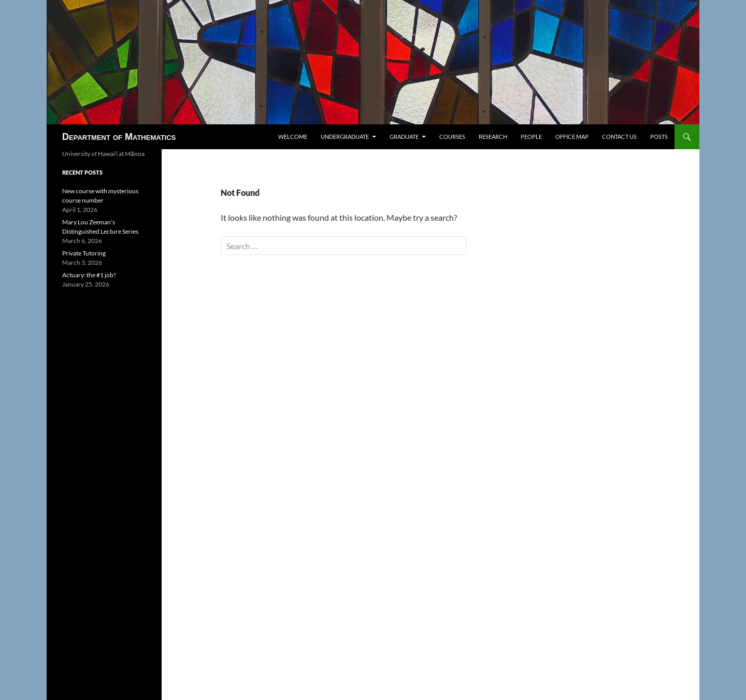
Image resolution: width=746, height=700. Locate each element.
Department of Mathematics (119, 137)
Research (493, 137)
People (531, 137)
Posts (659, 137)
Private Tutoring (84, 253)
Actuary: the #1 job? (89, 275)
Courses (452, 137)
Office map (572, 137)
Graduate (404, 137)
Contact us (619, 137)
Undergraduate (345, 137)
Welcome (293, 137)
